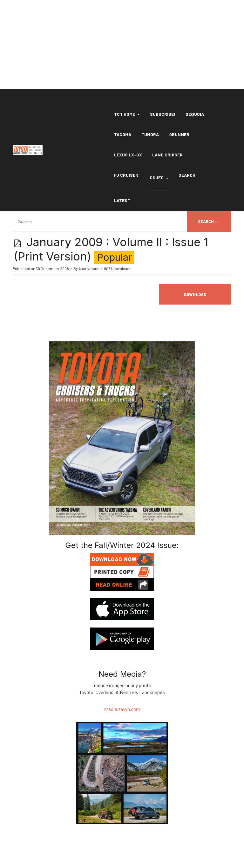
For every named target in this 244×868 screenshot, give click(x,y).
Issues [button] (158, 178)
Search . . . (209, 221)
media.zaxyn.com (122, 709)
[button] (127, 114)
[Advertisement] (122, 44)
